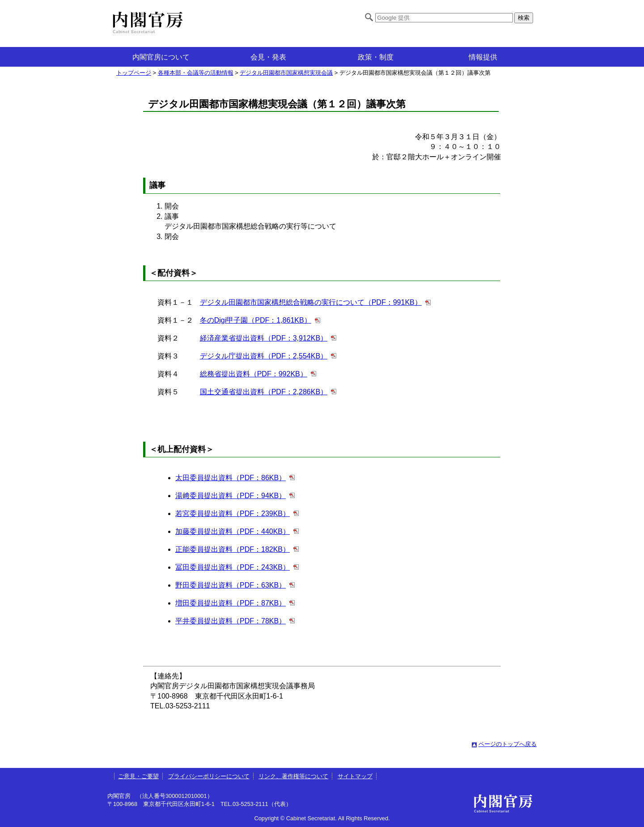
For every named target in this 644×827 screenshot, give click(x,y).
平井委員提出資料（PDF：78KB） (231, 621)
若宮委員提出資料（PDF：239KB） (233, 514)
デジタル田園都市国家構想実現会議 (286, 73)
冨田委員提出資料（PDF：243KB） (233, 567)
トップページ (134, 73)
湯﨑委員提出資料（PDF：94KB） (231, 496)
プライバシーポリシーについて (209, 776)
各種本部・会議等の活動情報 (196, 73)
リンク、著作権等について (293, 776)
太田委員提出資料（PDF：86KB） (231, 478)
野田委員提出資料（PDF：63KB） (231, 585)
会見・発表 (268, 57)
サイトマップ (355, 776)
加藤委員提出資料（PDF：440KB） (233, 531)
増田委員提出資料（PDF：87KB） (231, 603)
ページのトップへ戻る (508, 744)
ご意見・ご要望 (138, 776)
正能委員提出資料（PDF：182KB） (233, 549)
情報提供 (483, 57)
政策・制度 (376, 57)
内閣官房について (161, 57)
